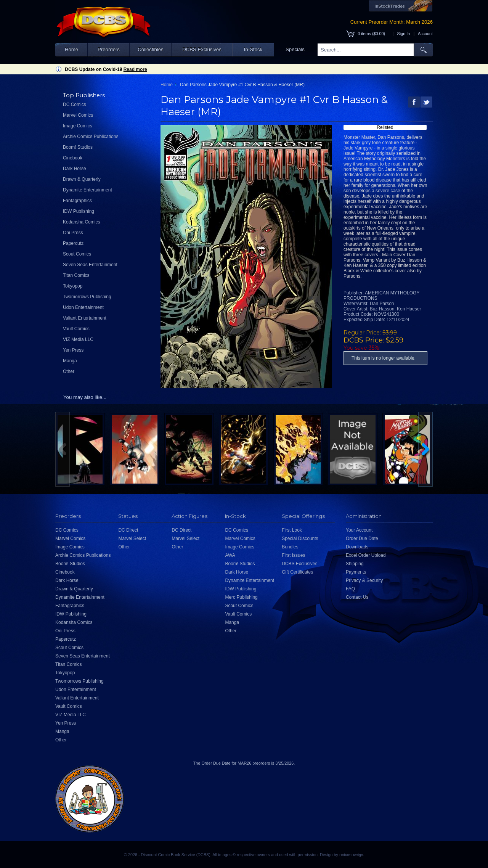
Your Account (359, 530)
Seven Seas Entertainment (90, 265)
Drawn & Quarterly (82, 179)
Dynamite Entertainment (87, 190)
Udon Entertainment (83, 307)
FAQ (350, 589)
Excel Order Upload (366, 555)
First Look (292, 530)
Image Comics (78, 126)
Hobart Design (351, 855)
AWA (230, 555)
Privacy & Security (364, 580)
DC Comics (75, 104)
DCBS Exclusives (202, 49)
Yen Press (73, 350)
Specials (295, 49)
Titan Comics (76, 275)
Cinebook (73, 158)
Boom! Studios (78, 147)
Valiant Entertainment (85, 318)
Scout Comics (77, 254)
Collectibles (150, 49)
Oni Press (73, 233)
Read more (135, 69)
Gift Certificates (297, 572)
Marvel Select (132, 538)
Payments (356, 572)
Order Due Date (362, 538)
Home (71, 49)
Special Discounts (300, 538)
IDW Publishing (79, 211)
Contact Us (357, 597)
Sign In (404, 34)
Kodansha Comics (81, 222)
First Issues (293, 555)
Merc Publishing (241, 597)
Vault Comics (76, 329)
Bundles (290, 547)
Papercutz (73, 243)
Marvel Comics (78, 115)
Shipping (355, 564)
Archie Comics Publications (91, 137)
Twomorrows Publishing (87, 297)
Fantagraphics (77, 201)
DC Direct (128, 530)
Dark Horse (75, 169)
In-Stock (253, 49)
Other (69, 371)
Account (425, 34)
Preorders (109, 49)
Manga (70, 361)
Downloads (357, 547)
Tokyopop (73, 286)
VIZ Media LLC (78, 339)
